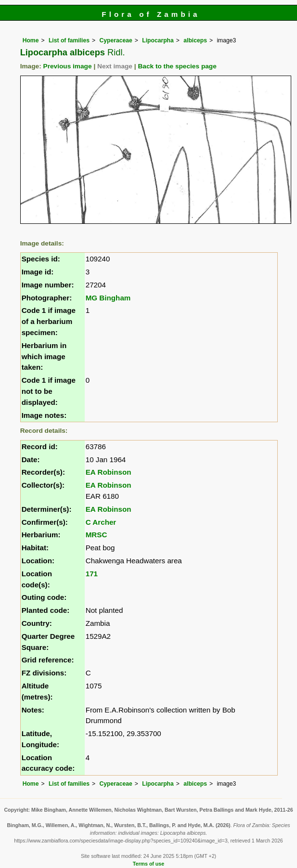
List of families (69, 40)
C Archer (101, 522)
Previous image (68, 66)
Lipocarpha (158, 40)
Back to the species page (177, 66)
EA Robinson (109, 472)
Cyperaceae (116, 40)
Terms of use (148, 864)
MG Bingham (108, 298)
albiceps (195, 40)
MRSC (97, 535)
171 (92, 574)
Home (31, 40)
